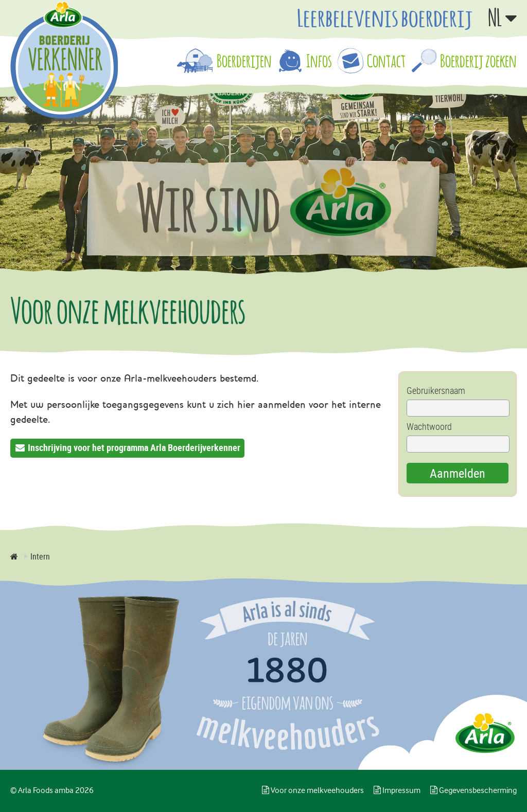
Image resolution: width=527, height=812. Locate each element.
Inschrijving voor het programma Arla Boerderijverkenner (134, 447)
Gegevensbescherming (473, 790)
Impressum (397, 790)
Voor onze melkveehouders (313, 790)
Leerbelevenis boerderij (385, 17)
